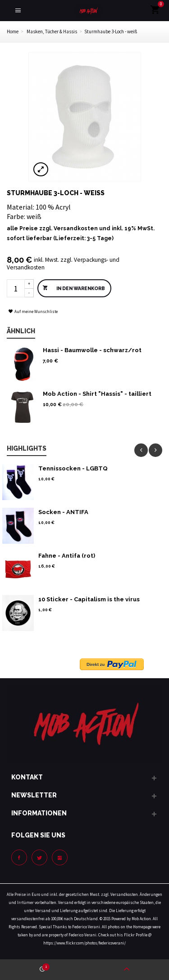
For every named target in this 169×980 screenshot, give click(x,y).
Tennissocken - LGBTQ (73, 468)
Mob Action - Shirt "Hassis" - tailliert (97, 394)
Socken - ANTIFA (63, 512)
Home (13, 31)
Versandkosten (76, 228)
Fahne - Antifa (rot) (67, 556)
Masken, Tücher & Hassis (52, 31)
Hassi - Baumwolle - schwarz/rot (92, 350)
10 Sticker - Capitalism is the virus (89, 599)
